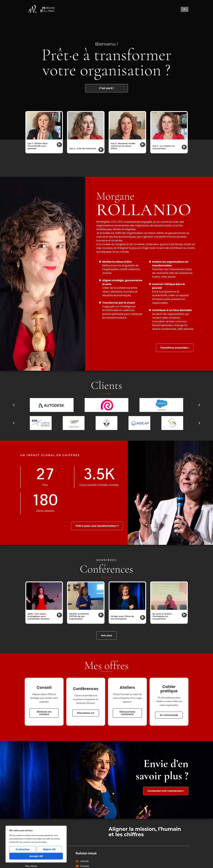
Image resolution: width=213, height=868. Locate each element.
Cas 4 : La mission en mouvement (164, 147)
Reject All (49, 850)
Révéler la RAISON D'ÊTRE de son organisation (79, 616)
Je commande (169, 715)
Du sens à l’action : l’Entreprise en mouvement (163, 616)
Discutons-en (86, 713)
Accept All (36, 856)
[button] (59, 145)
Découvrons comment (127, 713)
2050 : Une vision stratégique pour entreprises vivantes (39, 616)
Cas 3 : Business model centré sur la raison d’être (123, 146)
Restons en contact (44, 713)
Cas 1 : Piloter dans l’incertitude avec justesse (38, 146)
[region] (36, 844)
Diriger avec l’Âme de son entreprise (122, 618)
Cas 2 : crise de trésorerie (83, 148)
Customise (22, 850)
